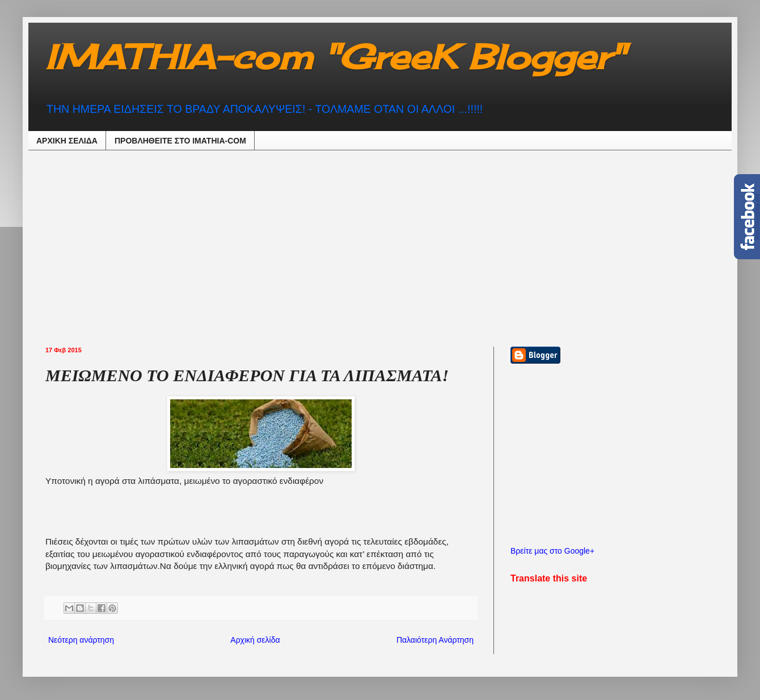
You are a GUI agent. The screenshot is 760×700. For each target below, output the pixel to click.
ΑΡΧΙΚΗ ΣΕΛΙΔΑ (67, 141)
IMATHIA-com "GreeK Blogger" (335, 56)
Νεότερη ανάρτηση (81, 640)
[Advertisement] (184, 247)
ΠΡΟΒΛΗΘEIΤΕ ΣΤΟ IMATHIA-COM (180, 141)
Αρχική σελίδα (255, 640)
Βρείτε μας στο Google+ (552, 551)
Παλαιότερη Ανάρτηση (435, 640)
